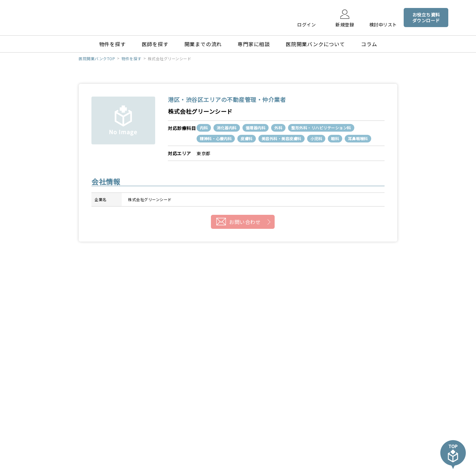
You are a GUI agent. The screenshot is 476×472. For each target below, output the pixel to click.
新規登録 (345, 24)
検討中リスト (383, 24)
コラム (369, 44)
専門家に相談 (254, 44)
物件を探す (112, 44)
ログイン (307, 24)
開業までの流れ (203, 44)
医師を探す (155, 44)
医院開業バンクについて (315, 44)
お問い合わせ (245, 222)
